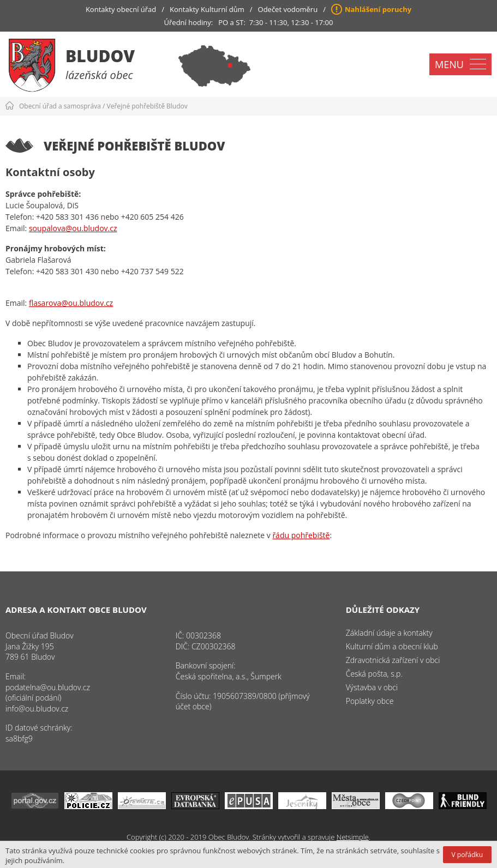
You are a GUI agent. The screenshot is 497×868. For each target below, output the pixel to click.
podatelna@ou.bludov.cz (48, 687)
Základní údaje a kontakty (389, 633)
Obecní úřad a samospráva (60, 106)
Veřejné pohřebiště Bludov (147, 106)
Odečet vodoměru (288, 9)
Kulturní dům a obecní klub (392, 646)
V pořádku (467, 855)
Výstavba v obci (372, 687)
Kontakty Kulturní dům (207, 9)
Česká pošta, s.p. (374, 674)
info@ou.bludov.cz (37, 709)
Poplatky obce (370, 701)
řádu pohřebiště (301, 535)
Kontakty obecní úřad (121, 9)
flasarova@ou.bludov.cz (71, 303)
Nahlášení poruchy (378, 9)
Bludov (100, 56)
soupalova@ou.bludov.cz (73, 228)
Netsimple (353, 837)
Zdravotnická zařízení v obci (393, 660)
